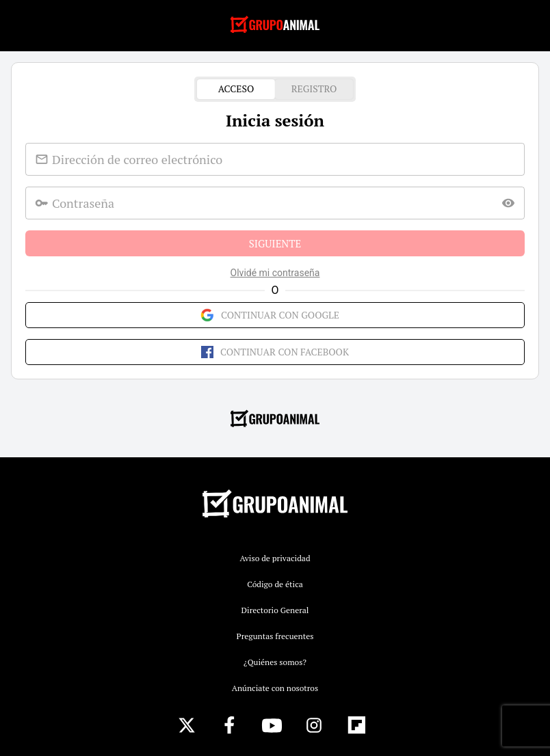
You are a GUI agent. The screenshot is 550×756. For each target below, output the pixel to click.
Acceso (236, 89)
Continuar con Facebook (275, 352)
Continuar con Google (275, 315)
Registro (314, 89)
